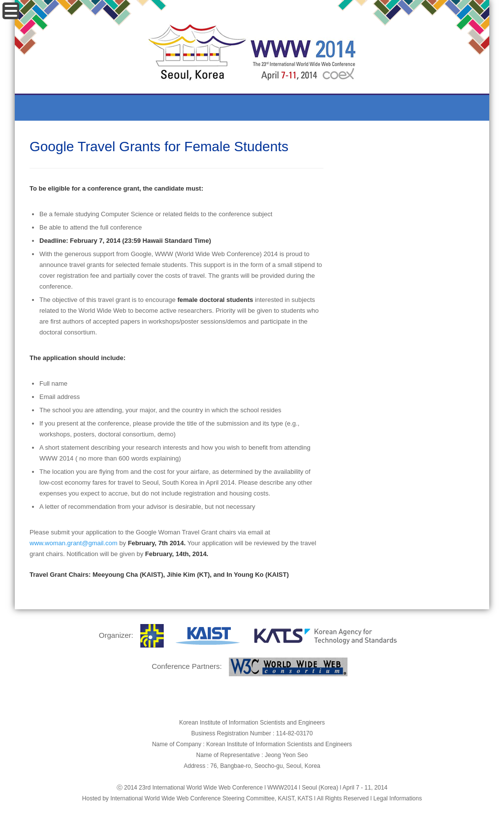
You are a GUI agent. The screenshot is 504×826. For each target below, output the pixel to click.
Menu (11, 11)
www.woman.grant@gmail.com (74, 543)
